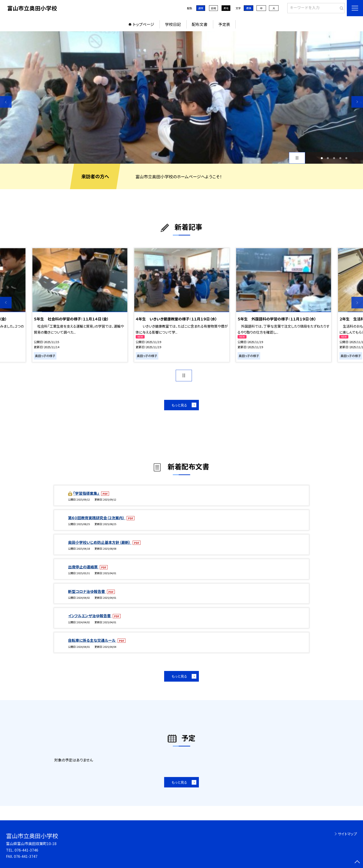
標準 (249, 8)
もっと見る (179, 405)
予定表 (224, 24)
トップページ (144, 24)
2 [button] (328, 158)
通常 (201, 8)
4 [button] (340, 158)
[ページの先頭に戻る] (357, 862)
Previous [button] (6, 102)
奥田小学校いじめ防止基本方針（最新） (100, 542)
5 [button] (346, 158)
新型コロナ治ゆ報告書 (87, 591)
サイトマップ (347, 834)
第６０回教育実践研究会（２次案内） (97, 518)
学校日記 (173, 24)
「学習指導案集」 (87, 493)
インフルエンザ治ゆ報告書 (90, 616)
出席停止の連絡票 (83, 567)
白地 (213, 8)
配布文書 (200, 24)
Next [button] (357, 102)
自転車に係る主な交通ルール (92, 640)
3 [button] (334, 158)
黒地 (226, 8)
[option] (181, 97)
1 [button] (322, 158)
